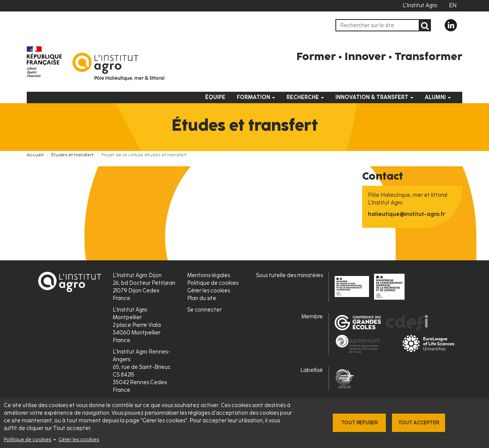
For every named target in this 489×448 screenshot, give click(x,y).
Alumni (438, 97)
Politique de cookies (28, 439)
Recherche (305, 97)
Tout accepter (419, 423)
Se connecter (204, 310)
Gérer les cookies (79, 439)
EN (453, 6)
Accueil (35, 155)
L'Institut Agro (420, 6)
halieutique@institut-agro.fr (406, 214)
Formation (256, 97)
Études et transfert (72, 155)
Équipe (215, 97)
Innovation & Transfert (374, 97)
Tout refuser (359, 423)
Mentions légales (209, 275)
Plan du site (202, 298)
